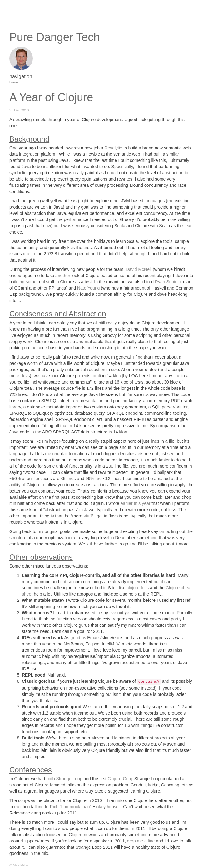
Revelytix (113, 148)
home (14, 82)
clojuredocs (138, 588)
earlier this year (136, 503)
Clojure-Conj (120, 779)
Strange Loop (69, 779)
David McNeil (139, 269)
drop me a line (141, 841)
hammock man (76, 807)
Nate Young (88, 288)
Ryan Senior (167, 282)
